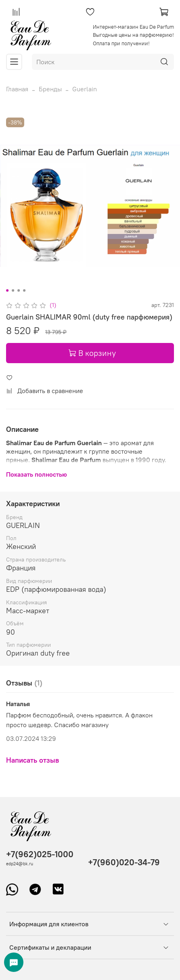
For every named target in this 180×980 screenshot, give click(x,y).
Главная (17, 89)
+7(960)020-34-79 (124, 862)
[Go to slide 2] (13, 290)
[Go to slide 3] (19, 290)
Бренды (50, 89)
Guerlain (85, 89)
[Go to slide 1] (7, 290)
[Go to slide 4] (24, 290)
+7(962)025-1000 (40, 854)
